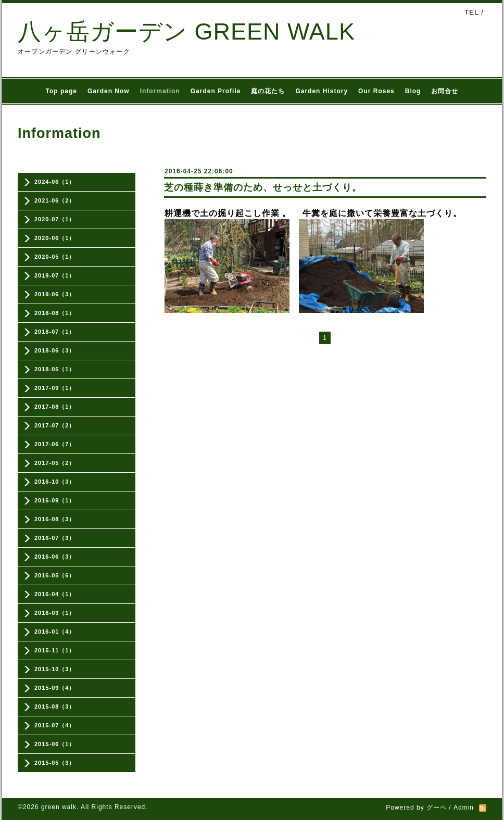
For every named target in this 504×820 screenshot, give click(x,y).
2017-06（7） (55, 444)
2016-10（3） (55, 482)
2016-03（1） (55, 613)
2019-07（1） (55, 275)
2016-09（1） (55, 500)
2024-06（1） (55, 182)
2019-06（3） (55, 294)
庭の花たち (268, 91)
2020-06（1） (55, 238)
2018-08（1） (55, 313)
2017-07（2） (55, 425)
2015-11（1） (55, 650)
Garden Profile (216, 91)
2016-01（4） (55, 632)
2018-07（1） (55, 332)
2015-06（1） (55, 744)
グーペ (437, 808)
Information (160, 91)
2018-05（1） (55, 369)
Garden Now (109, 91)
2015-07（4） (55, 725)
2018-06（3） (55, 350)
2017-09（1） (55, 388)
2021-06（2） (55, 200)
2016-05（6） (55, 575)
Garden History (322, 91)
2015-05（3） (55, 763)
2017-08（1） (55, 407)
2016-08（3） (55, 519)
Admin (464, 808)
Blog (413, 91)
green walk (59, 807)
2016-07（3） (55, 538)
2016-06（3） (55, 557)
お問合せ (445, 91)
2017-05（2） (55, 463)
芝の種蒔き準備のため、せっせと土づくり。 (263, 187)
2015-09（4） (55, 688)
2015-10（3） (55, 669)
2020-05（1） (55, 257)
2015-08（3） (55, 707)
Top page (61, 91)
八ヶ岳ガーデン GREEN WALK (186, 31)
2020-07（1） (55, 219)
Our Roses (376, 91)
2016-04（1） (55, 594)
